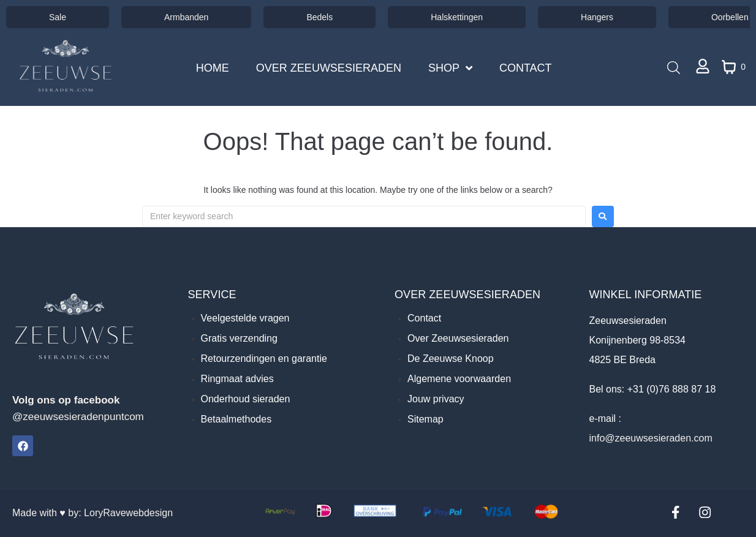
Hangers (597, 17)
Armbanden (186, 17)
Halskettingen (457, 17)
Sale (58, 17)
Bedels (319, 17)
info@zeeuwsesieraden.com (650, 438)
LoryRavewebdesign (128, 513)
